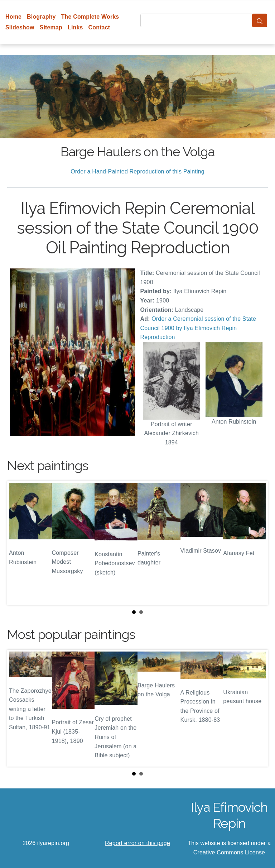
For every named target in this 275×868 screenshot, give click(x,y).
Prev (18, 543)
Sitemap (51, 27)
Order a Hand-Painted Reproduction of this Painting (137, 171)
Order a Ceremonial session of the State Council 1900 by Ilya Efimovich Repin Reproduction (198, 328)
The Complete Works (90, 17)
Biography (41, 17)
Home (13, 17)
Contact (99, 27)
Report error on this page (137, 843)
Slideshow (20, 27)
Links (75, 27)
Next (257, 543)
